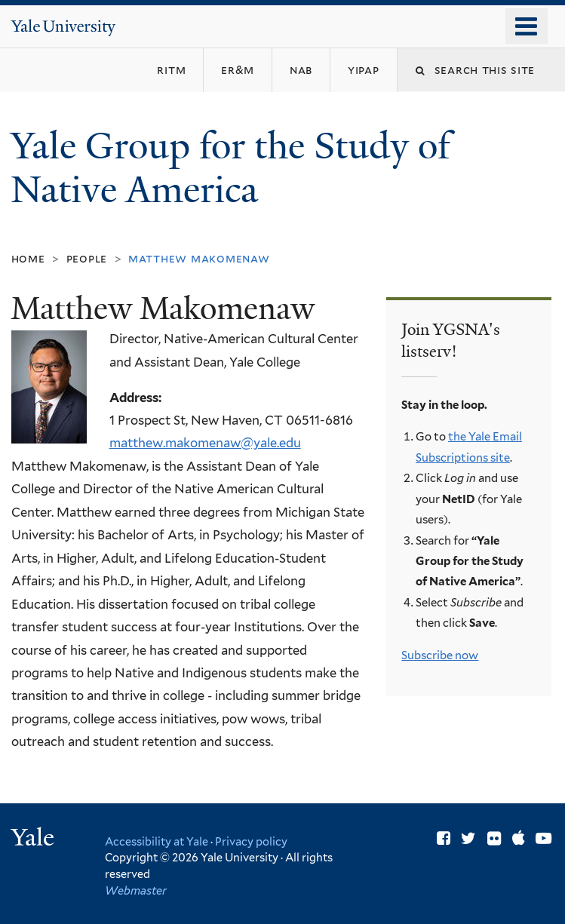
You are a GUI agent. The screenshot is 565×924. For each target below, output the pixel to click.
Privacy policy (251, 841)
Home (28, 258)
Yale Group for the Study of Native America (230, 168)
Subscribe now (440, 655)
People (87, 258)
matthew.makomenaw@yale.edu (205, 443)
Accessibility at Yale (157, 841)
